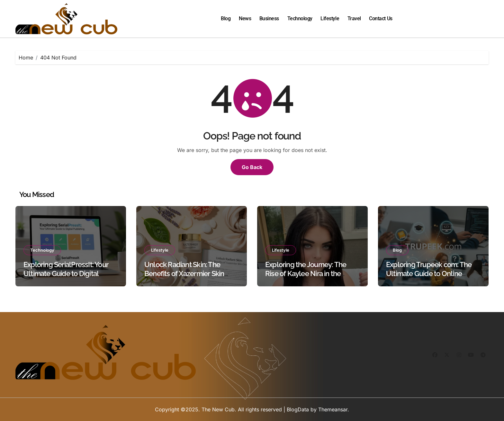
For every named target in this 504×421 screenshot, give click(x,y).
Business (269, 18)
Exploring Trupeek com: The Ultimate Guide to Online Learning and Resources (429, 274)
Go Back (252, 167)
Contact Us (381, 18)
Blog (226, 18)
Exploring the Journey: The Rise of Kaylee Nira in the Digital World (306, 274)
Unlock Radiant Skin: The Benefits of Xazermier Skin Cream (184, 274)
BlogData (298, 409)
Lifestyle (330, 18)
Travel (354, 18)
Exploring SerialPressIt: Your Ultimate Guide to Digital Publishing (66, 274)
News (245, 18)
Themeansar (333, 409)
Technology (300, 18)
